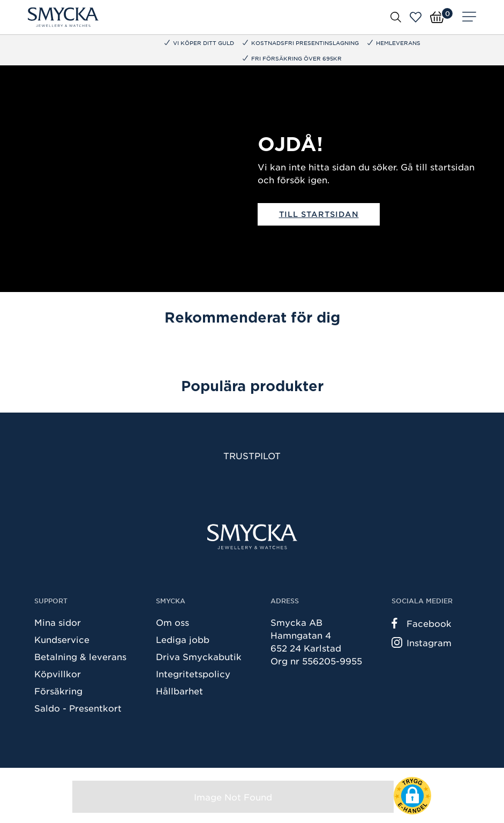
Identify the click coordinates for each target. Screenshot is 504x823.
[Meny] (469, 17)
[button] (412, 796)
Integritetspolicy (193, 674)
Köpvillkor (58, 674)
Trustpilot (252, 455)
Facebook (422, 623)
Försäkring (58, 691)
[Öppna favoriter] (416, 17)
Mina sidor (58, 622)
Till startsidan (319, 214)
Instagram (422, 642)
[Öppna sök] (396, 17)
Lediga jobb (183, 639)
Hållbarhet (179, 691)
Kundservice (62, 639)
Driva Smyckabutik (199, 656)
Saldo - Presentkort (78, 708)
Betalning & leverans (80, 656)
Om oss (172, 622)
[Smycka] (63, 17)
